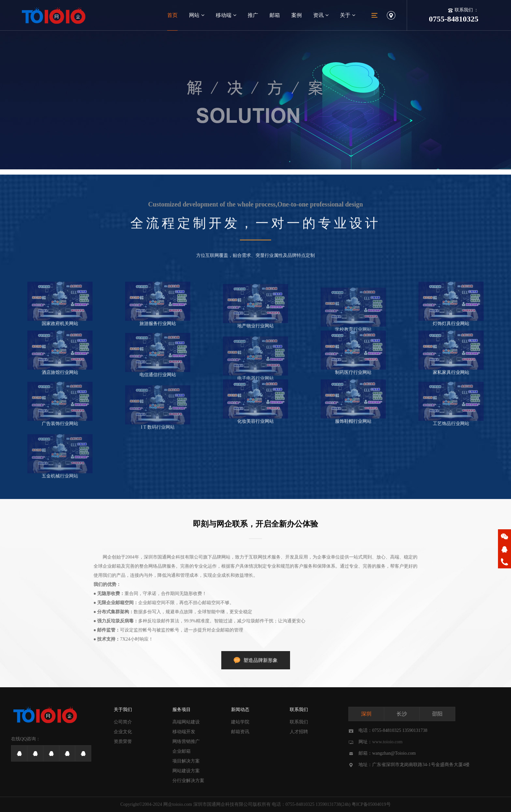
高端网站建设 (186, 722)
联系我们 (299, 710)
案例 (297, 15)
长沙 (402, 714)
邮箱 (275, 15)
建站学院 (240, 722)
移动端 (226, 15)
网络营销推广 (186, 741)
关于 (348, 15)
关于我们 (123, 710)
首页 (172, 15)
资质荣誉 (123, 741)
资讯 (321, 15)
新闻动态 (240, 710)
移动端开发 (184, 732)
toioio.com (182, 804)
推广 (253, 15)
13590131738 (328, 804)
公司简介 (123, 722)
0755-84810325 (300, 804)
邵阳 (437, 714)
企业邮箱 (182, 751)
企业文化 (123, 732)
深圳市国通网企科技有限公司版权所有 (232, 804)
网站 (197, 15)
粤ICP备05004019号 (371, 804)
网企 (168, 804)
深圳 (366, 714)
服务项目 (182, 710)
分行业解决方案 (188, 781)
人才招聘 (299, 732)
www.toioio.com (387, 742)
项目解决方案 (186, 761)
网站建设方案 (186, 771)
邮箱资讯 (240, 732)
